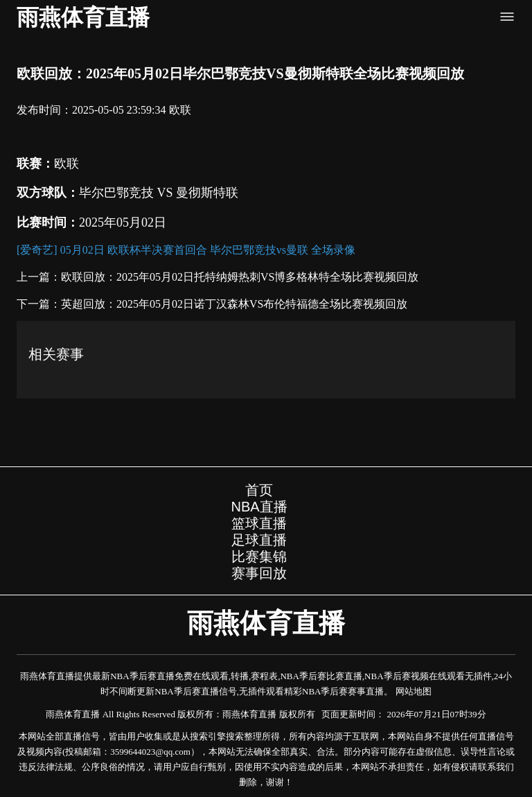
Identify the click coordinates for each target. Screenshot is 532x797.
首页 (259, 490)
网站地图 (414, 691)
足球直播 (259, 540)
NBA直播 (259, 507)
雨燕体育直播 (83, 17)
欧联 (180, 110)
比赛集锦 (259, 557)
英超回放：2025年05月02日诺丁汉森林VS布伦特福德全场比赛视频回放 (234, 304)
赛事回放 (259, 573)
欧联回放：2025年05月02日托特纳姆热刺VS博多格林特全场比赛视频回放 (240, 277)
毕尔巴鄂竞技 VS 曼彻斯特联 (159, 193)
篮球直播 (259, 523)
